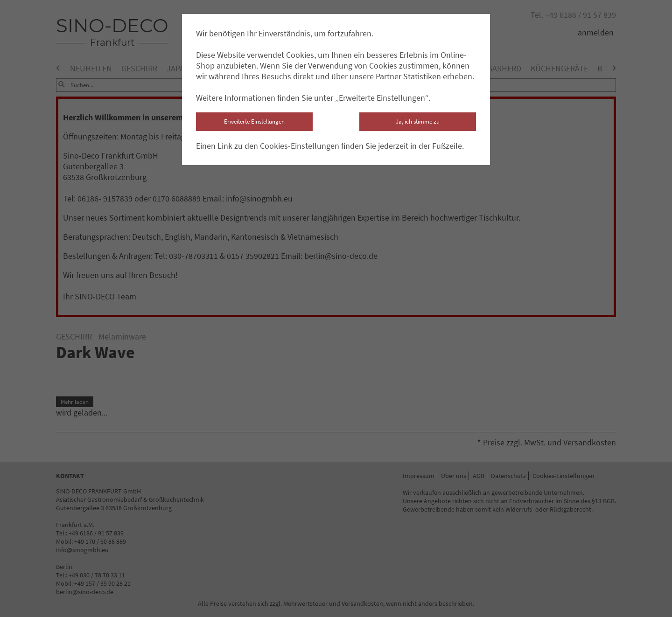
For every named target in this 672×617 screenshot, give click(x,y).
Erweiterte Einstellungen (254, 121)
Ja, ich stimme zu (418, 121)
